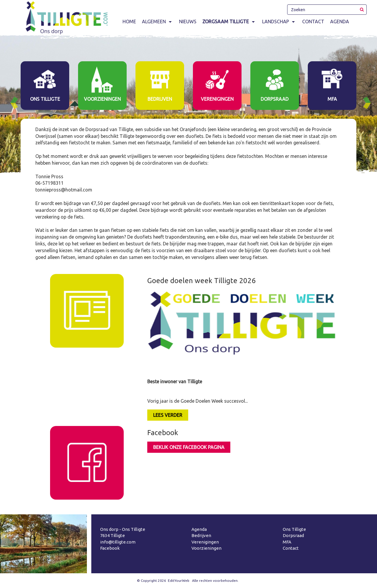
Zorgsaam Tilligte (229, 22)
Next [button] (369, 103)
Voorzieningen (206, 548)
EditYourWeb (179, 580)
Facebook (110, 548)
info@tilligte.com (118, 542)
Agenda (340, 22)
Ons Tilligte (294, 529)
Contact (313, 22)
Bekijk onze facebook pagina (189, 447)
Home (129, 22)
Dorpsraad (293, 535)
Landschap (279, 22)
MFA (287, 542)
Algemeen (158, 22)
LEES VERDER (168, 415)
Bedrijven (201, 535)
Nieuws (188, 22)
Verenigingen (205, 542)
